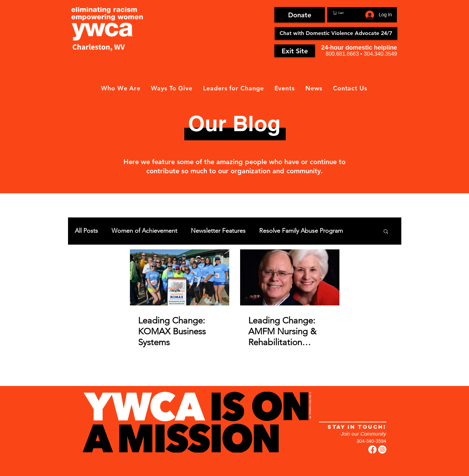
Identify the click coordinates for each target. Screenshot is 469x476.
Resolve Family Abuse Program (301, 231)
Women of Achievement (144, 231)
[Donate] (300, 15)
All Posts (86, 231)
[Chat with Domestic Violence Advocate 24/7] (336, 33)
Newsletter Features (218, 231)
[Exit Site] (295, 51)
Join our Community (363, 434)
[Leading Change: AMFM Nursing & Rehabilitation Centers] (290, 277)
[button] (348, 13)
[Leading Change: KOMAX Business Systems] (180, 277)
